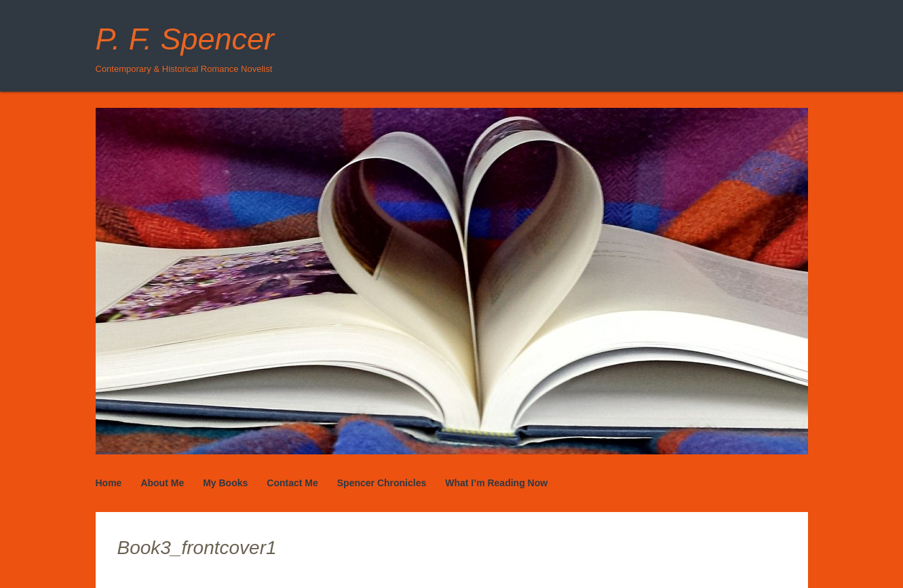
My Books (225, 483)
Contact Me (292, 483)
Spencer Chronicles (382, 483)
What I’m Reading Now (496, 483)
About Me (162, 483)
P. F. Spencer (185, 39)
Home (109, 483)
